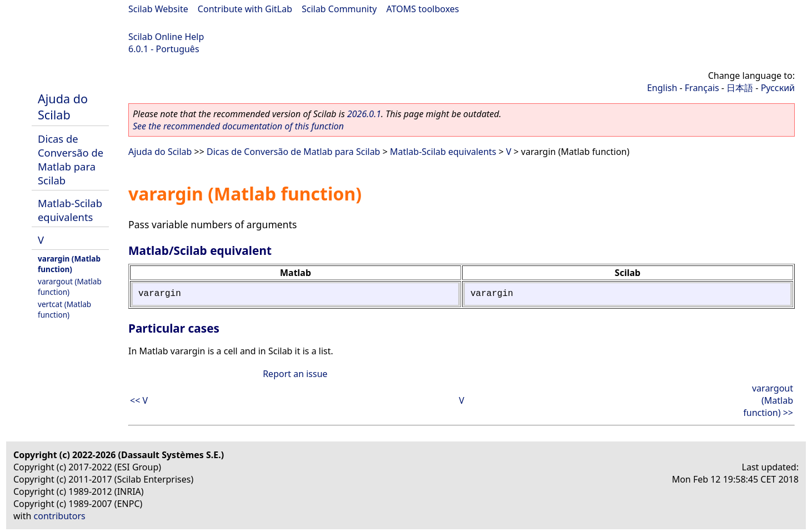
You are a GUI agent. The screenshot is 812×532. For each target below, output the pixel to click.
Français (702, 88)
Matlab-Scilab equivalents (70, 210)
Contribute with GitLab (245, 9)
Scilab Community (339, 9)
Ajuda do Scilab (63, 107)
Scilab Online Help (166, 37)
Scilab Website (158, 9)
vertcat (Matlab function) (64, 309)
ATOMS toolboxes (423, 9)
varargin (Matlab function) (69, 264)
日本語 (740, 88)
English (662, 88)
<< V (139, 400)
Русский (778, 88)
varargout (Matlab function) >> (768, 400)
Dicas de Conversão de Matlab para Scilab (71, 159)
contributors (60, 516)
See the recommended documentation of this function (238, 126)
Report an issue (295, 374)
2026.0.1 (364, 114)
